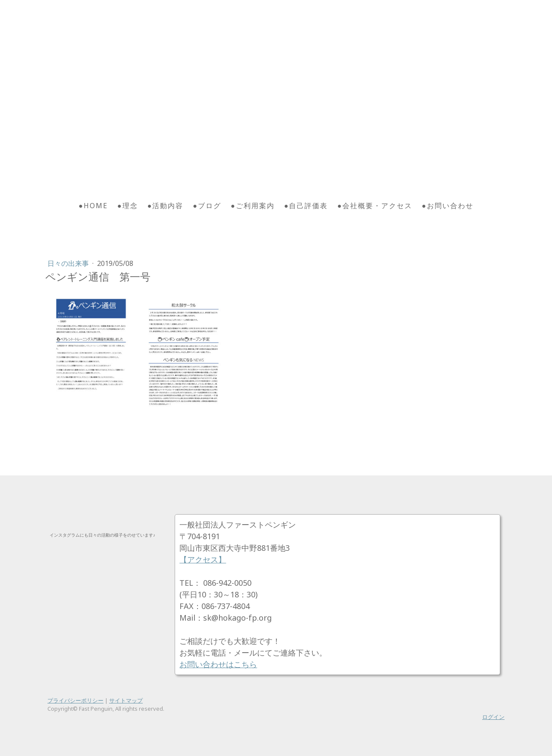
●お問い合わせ (448, 206)
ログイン (493, 717)
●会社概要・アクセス (375, 206)
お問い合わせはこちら (218, 664)
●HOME (93, 206)
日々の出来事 (69, 263)
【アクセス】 (203, 559)
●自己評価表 (306, 206)
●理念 (128, 206)
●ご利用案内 (253, 206)
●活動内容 (166, 206)
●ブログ (207, 206)
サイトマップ (126, 700)
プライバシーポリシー (75, 700)
